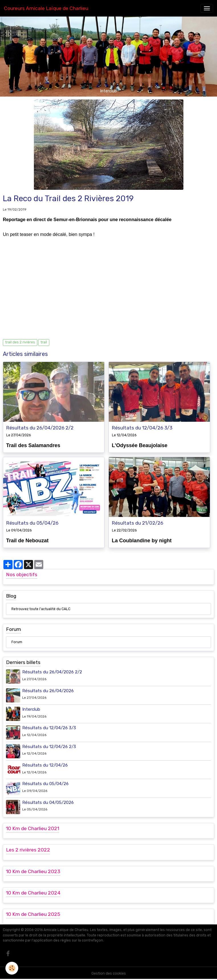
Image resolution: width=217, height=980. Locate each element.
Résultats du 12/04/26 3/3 (142, 428)
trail (44, 342)
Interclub (31, 709)
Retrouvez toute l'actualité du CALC (41, 609)
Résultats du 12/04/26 (45, 765)
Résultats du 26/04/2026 (48, 691)
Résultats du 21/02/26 (138, 523)
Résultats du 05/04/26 (32, 523)
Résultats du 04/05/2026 (48, 802)
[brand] (46, 8)
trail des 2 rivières (20, 342)
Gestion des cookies (109, 973)
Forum (17, 642)
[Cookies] (12, 968)
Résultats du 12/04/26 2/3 (49, 747)
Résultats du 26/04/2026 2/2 (40, 428)
